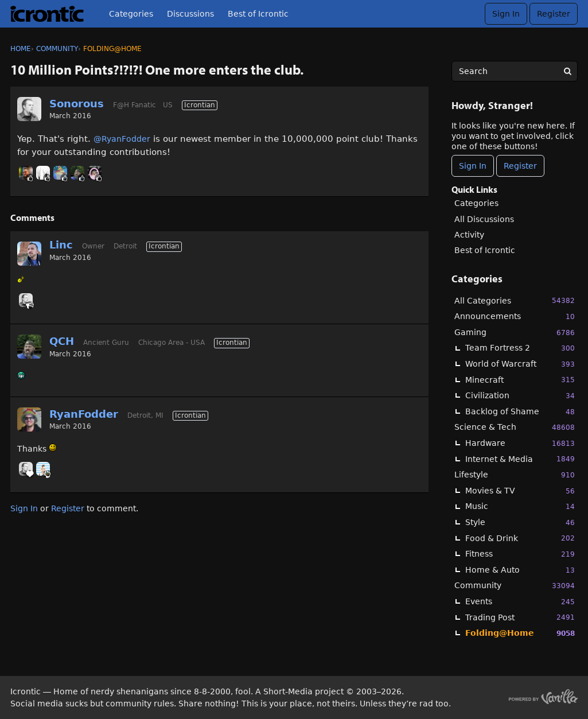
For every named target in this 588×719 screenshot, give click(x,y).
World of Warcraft (520, 364)
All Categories (515, 300)
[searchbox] (515, 71)
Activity (469, 235)
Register (554, 14)
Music (520, 506)
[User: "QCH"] (77, 173)
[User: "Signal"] (43, 173)
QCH (62, 341)
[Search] (567, 71)
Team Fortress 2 (520, 348)
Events (520, 602)
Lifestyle (515, 475)
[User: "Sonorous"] (29, 109)
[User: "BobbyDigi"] (43, 469)
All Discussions (484, 219)
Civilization (520, 396)
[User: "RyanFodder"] (29, 419)
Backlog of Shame (520, 412)
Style (520, 522)
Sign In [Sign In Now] (473, 166)
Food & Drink (520, 538)
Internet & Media (520, 459)
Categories (131, 14)
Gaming (515, 333)
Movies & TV (520, 491)
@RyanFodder (122, 139)
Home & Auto (520, 570)
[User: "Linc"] (29, 254)
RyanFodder (84, 414)
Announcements (515, 316)
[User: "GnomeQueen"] (95, 173)
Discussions (190, 14)
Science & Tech (515, 427)
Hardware (520, 443)
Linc (61, 245)
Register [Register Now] (520, 166)
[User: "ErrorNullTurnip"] (60, 173)
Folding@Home (520, 633)
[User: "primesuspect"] (26, 173)
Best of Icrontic (258, 14)
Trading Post (520, 617)
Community (515, 586)
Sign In (506, 14)
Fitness (520, 554)
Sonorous (77, 104)
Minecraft (520, 380)
